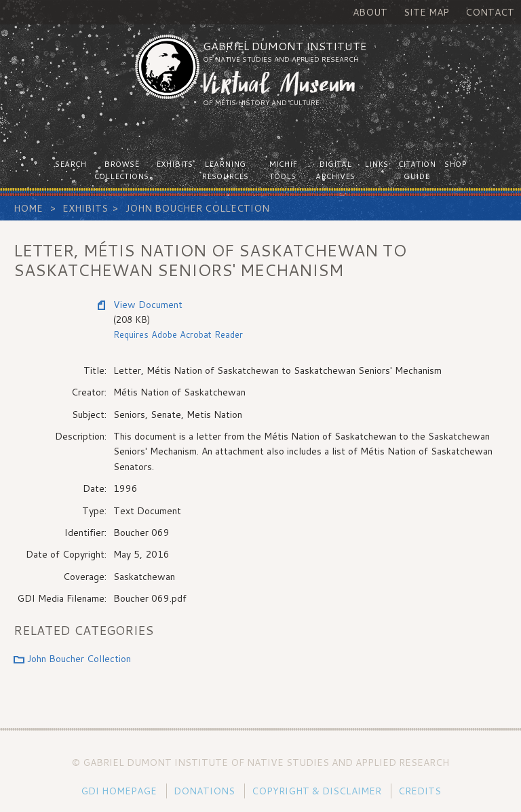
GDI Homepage (119, 791)
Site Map (426, 12)
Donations (204, 791)
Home (28, 208)
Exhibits (85, 208)
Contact (490, 12)
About (370, 12)
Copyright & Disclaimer (316, 791)
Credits (420, 791)
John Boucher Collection (197, 208)
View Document (148, 305)
